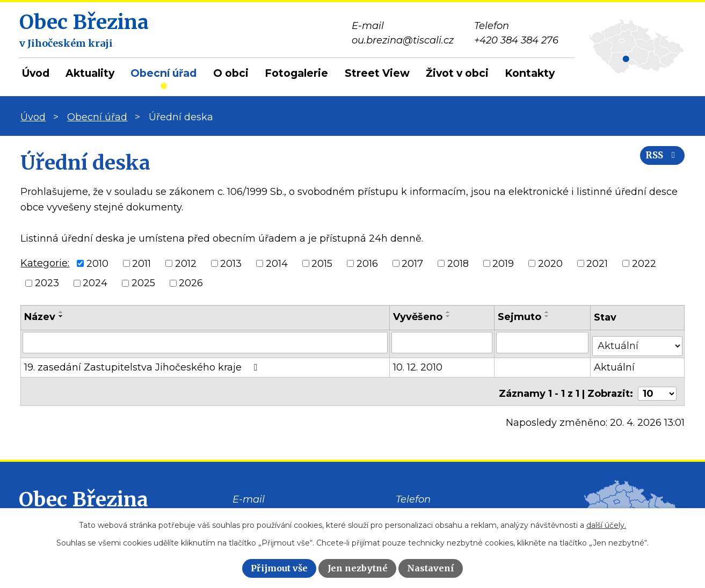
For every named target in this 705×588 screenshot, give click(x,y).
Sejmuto (521, 317)
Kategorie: (45, 263)
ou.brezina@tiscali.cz (284, 507)
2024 (95, 283)
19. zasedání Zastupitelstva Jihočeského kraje (143, 364)
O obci (231, 73)
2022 (644, 263)
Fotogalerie (296, 73)
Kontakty (530, 73)
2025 (143, 283)
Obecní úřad (163, 73)
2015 (322, 263)
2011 (141, 263)
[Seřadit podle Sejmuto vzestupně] (548, 312)
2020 (550, 263)
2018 (458, 263)
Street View (377, 73)
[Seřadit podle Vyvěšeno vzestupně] (449, 312)
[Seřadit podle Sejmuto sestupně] (548, 316)
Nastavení (431, 568)
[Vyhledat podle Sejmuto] (543, 342)
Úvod (36, 73)
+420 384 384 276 (438, 507)
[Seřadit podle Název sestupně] (61, 316)
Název (40, 317)
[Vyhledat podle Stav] (638, 341)
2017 (412, 263)
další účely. (606, 525)
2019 (503, 263)
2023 (47, 283)
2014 (277, 263)
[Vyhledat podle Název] (205, 342)
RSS (658, 162)
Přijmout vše (279, 568)
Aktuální (615, 364)
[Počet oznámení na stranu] (657, 386)
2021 (597, 263)
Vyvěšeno (419, 317)
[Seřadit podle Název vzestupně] (61, 312)
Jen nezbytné (358, 568)
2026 (191, 283)
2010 (97, 263)
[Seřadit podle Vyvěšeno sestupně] (449, 316)
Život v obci (457, 73)
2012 (186, 263)
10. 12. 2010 (419, 364)
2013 (231, 263)
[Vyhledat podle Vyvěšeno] (443, 342)
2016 (367, 263)
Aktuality (90, 73)
